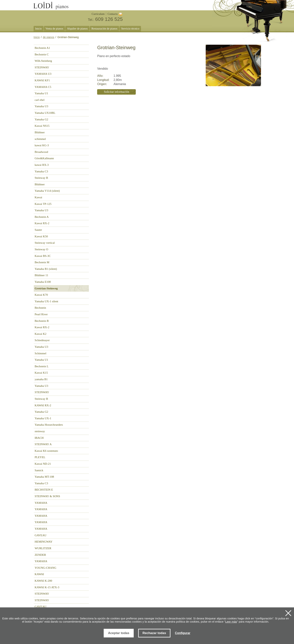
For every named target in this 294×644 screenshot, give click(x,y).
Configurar (183, 633)
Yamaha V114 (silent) (47, 191)
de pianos (49, 37)
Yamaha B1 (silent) (46, 269)
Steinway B (41, 178)
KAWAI (39, 574)
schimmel (40, 139)
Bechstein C (42, 54)
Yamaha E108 (43, 282)
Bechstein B (42, 321)
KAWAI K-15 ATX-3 (47, 587)
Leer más (231, 622)
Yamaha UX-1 (43, 418)
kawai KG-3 (42, 145)
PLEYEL (40, 457)
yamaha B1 (41, 379)
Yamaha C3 (41, 171)
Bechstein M (42, 262)
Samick (39, 470)
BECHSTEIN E (44, 490)
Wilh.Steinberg (43, 61)
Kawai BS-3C (43, 256)
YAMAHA (41, 503)
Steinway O (41, 249)
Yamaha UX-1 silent (46, 301)
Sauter (38, 230)
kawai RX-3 (42, 165)
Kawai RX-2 (42, 223)
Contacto (113, 14)
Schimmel (40, 353)
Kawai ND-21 (43, 464)
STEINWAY (42, 67)
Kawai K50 (41, 236)
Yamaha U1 (41, 93)
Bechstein (40, 308)
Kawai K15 (41, 373)
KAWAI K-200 (43, 581)
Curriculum (98, 14)
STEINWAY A (43, 444)
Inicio (37, 37)
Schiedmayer (42, 340)
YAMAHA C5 (43, 87)
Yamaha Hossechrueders (49, 425)
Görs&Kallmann (44, 158)
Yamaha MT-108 (44, 477)
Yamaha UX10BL (45, 113)
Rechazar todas (154, 633)
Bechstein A (42, 217)
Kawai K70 (41, 295)
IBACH (39, 438)
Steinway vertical (45, 243)
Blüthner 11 (41, 275)
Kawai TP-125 (43, 204)
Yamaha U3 (41, 106)
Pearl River (41, 314)
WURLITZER (43, 548)
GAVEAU (41, 535)
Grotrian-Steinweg (46, 288)
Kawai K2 (41, 334)
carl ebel (40, 100)
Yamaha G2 (41, 119)
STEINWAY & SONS (47, 496)
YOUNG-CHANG (45, 568)
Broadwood (41, 152)
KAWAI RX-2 (43, 405)
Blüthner (40, 132)
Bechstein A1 (42, 48)
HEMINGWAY (44, 542)
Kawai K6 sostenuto (46, 451)
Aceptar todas (119, 633)
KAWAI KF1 (42, 80)
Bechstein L (42, 366)
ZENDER (40, 555)
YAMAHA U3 (43, 74)
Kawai (38, 197)
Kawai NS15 (42, 126)
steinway (40, 431)
